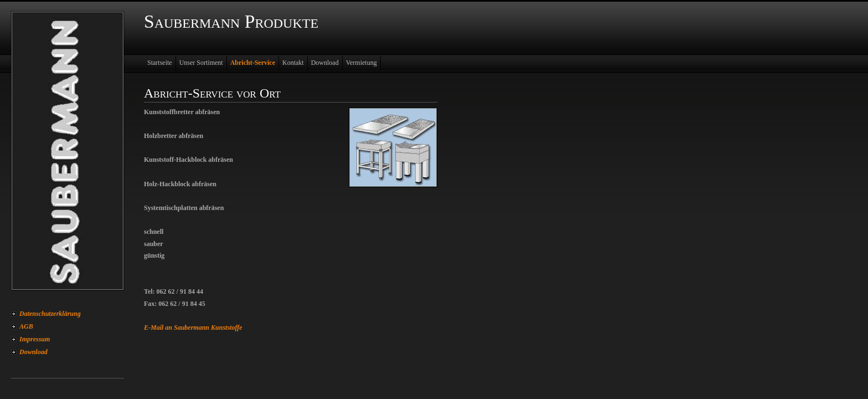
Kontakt (293, 63)
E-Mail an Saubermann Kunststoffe (193, 328)
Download (33, 352)
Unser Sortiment (201, 63)
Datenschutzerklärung (50, 314)
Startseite (160, 63)
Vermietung (361, 63)
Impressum (35, 339)
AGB (26, 326)
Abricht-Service (253, 63)
